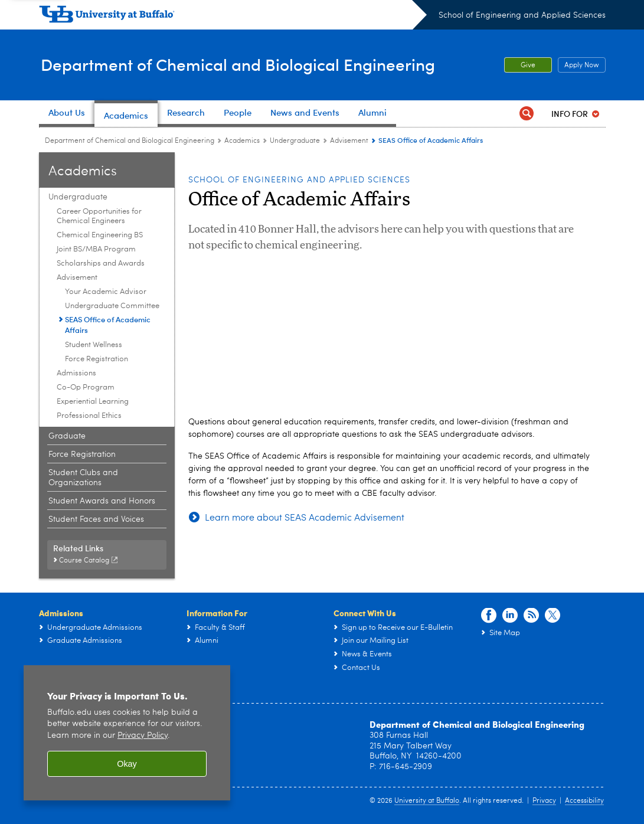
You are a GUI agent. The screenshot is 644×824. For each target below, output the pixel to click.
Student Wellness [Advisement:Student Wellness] (94, 345)
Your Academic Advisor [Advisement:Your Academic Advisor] (106, 292)
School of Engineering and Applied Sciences (522, 15)
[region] (127, 733)
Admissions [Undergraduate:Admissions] (76, 373)
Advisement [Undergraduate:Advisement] (349, 141)
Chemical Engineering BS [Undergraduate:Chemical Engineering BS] (100, 235)
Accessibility (584, 801)
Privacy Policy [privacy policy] (143, 736)
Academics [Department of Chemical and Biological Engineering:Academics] (242, 141)
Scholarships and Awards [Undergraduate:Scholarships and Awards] (101, 264)
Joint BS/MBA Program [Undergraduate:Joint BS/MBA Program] (96, 249)
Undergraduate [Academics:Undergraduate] (295, 141)
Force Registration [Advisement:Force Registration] (97, 359)
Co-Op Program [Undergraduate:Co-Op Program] (86, 388)
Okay (127, 764)
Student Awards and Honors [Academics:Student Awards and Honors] (102, 501)
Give (528, 66)
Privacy (544, 801)
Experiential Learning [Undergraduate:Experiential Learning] (93, 402)
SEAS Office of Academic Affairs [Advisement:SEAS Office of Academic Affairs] (108, 325)
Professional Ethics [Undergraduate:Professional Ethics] (89, 416)
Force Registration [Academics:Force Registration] (82, 454)
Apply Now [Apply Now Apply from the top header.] (578, 66)
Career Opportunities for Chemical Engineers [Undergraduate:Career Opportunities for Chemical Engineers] (99, 216)
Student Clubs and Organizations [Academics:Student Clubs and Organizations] (83, 478)
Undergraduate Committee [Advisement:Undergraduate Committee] (112, 306)
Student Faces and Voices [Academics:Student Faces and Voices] (96, 519)
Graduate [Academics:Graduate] (67, 436)
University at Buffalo (427, 801)
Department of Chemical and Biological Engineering (247, 64)
